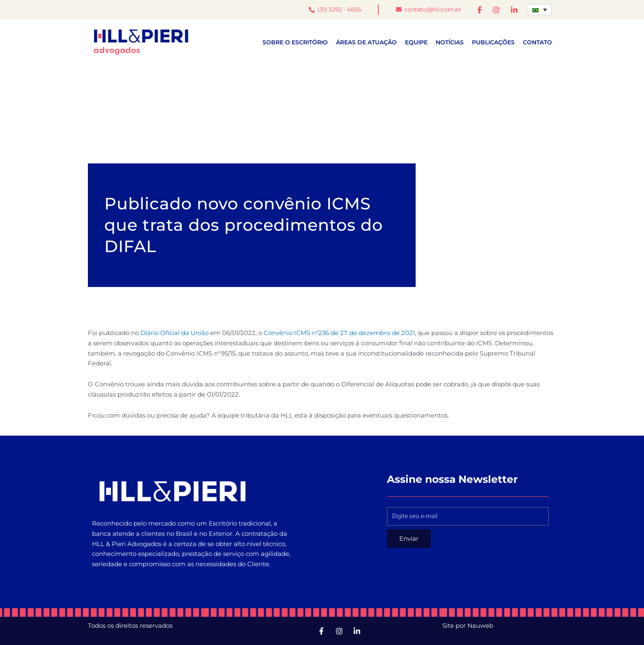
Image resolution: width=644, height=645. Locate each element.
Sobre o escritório (295, 42)
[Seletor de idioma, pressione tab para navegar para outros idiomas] (540, 10)
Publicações (493, 42)
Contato (537, 42)
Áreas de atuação (366, 42)
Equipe (416, 42)
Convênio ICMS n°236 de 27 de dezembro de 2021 (339, 333)
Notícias (450, 42)
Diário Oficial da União (175, 333)
